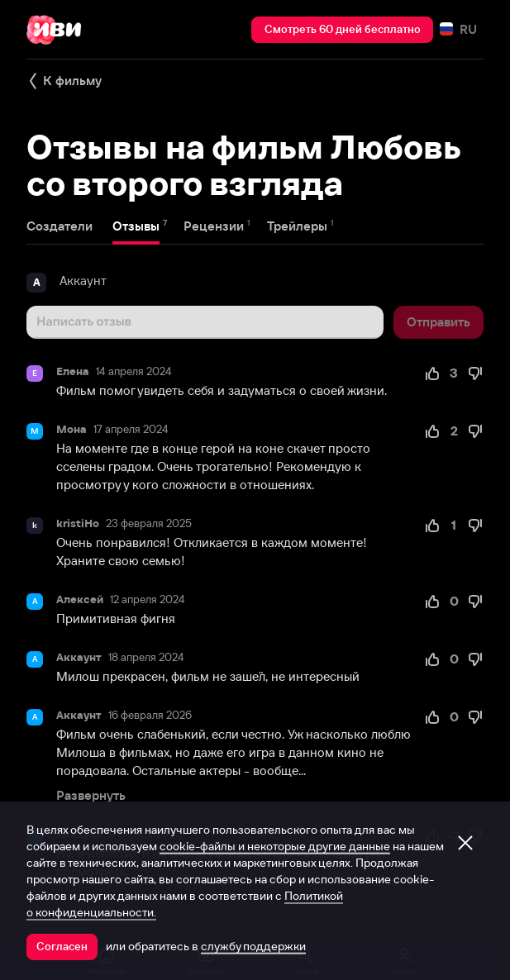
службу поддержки (253, 946)
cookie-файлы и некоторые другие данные (275, 846)
